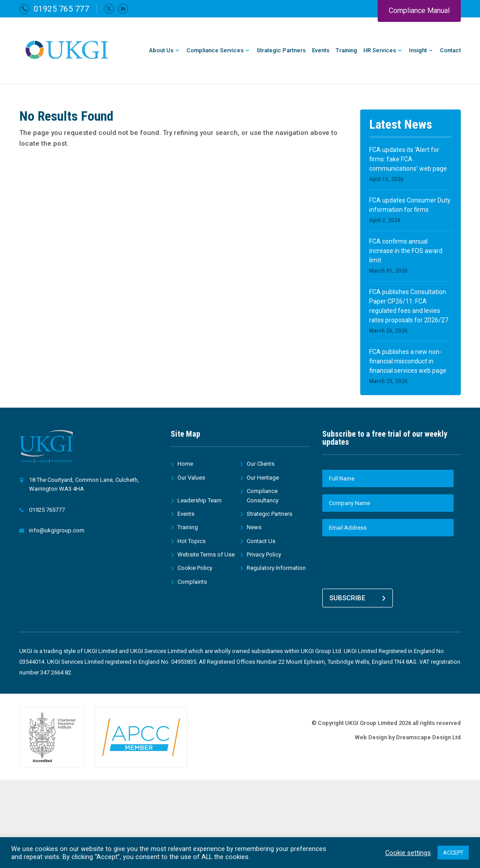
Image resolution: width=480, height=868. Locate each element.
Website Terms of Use (206, 554)
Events (321, 51)
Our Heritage (263, 478)
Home (185, 464)
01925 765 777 (61, 9)
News (254, 527)
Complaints (192, 582)
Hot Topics (192, 541)
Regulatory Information (276, 568)
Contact (450, 51)
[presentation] (390, 561)
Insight (418, 51)
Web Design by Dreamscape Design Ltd (408, 735)
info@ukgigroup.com (57, 530)
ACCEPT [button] (453, 853)
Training (346, 51)
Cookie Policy (195, 568)
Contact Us (261, 541)
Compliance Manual (419, 11)
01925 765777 (47, 510)
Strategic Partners (281, 51)
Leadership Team (200, 500)
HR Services (380, 51)
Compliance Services (215, 51)
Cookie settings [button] (408, 853)
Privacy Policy (264, 554)
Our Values (191, 478)
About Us (161, 51)
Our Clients (261, 464)
